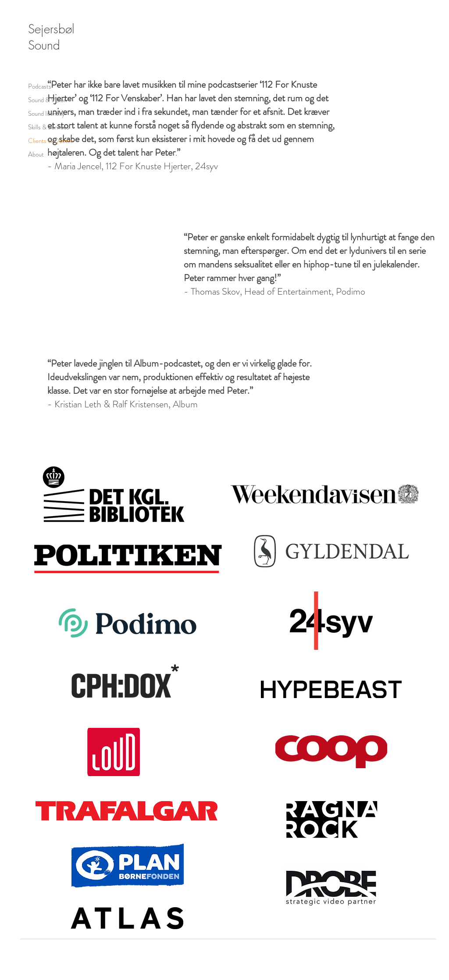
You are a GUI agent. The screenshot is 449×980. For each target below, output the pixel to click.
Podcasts (40, 86)
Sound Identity (46, 114)
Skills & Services (49, 127)
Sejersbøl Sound (51, 37)
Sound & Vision (47, 100)
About (36, 154)
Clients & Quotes (51, 141)
